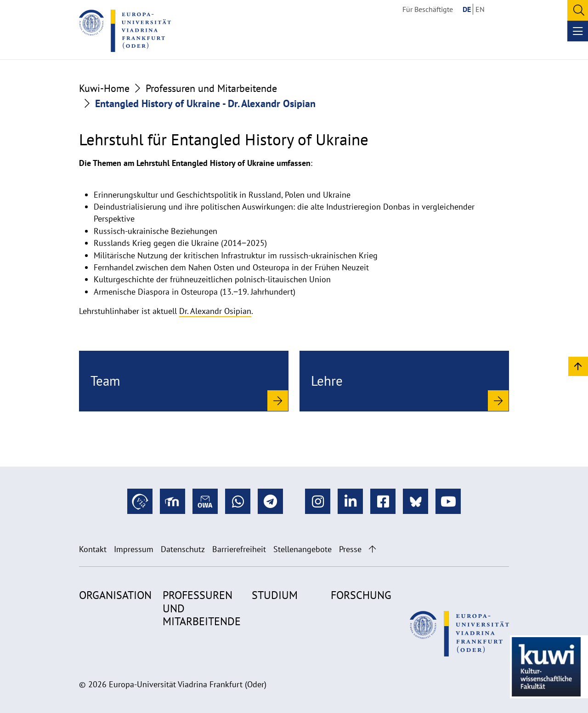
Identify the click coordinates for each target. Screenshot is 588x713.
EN (480, 9)
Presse (350, 549)
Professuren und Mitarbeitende (211, 88)
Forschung (361, 595)
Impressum (134, 549)
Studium (275, 595)
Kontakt (93, 549)
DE (467, 9)
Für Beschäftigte (428, 9)
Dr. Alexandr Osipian (215, 311)
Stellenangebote (302, 549)
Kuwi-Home (104, 88)
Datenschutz (183, 549)
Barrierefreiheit (239, 549)
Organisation (115, 595)
